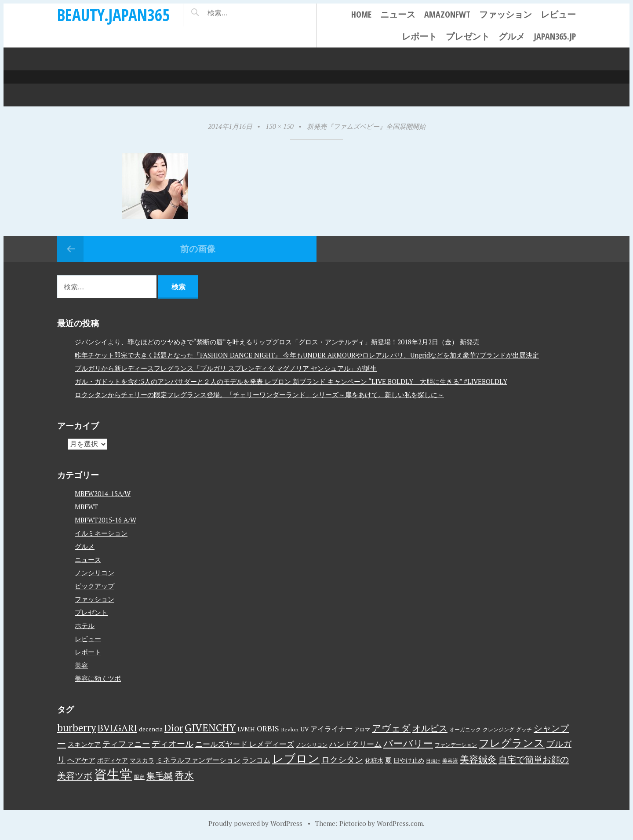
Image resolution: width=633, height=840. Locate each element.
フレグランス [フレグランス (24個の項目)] (512, 743)
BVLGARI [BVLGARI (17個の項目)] (117, 728)
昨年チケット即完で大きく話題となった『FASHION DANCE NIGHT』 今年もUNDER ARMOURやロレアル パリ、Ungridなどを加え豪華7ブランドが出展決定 (307, 355)
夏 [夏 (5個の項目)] (388, 760)
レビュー (558, 14)
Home (361, 14)
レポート (419, 36)
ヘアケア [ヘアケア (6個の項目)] (81, 760)
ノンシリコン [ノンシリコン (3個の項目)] (312, 745)
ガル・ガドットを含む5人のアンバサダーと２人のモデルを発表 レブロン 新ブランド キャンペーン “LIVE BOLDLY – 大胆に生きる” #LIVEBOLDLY (291, 381)
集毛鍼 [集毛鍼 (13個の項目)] (160, 776)
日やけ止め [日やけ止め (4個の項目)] (409, 760)
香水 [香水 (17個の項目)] (184, 775)
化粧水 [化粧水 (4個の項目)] (374, 760)
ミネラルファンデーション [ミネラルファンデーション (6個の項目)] (198, 760)
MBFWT (86, 507)
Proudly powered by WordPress (255, 823)
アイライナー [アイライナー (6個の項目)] (331, 729)
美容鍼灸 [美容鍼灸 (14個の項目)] (478, 759)
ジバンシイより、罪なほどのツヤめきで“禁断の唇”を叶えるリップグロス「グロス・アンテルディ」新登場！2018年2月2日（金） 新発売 (277, 342)
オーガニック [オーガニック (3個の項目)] (465, 729)
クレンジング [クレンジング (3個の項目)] (498, 729)
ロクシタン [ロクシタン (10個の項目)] (342, 760)
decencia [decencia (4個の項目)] (151, 729)
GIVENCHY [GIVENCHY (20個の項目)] (210, 727)
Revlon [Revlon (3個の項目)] (290, 729)
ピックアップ (95, 586)
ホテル (85, 625)
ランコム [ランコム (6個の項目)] (256, 760)
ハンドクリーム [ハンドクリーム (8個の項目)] (355, 744)
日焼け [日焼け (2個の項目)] (433, 761)
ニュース (398, 14)
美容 (81, 665)
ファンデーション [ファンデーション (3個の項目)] (456, 745)
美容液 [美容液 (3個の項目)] (450, 761)
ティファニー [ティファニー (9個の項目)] (126, 744)
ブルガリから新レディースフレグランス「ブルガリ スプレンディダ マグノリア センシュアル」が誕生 (226, 368)
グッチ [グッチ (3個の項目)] (524, 729)
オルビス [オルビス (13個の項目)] (430, 728)
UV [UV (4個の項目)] (304, 729)
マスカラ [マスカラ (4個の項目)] (142, 760)
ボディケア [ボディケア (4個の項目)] (113, 760)
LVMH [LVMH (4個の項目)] (246, 729)
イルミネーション (101, 533)
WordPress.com (400, 823)
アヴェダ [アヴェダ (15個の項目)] (391, 728)
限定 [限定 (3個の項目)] (139, 777)
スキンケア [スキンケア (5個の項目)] (84, 744)
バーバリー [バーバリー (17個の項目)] (408, 743)
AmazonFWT (447, 14)
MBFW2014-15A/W (103, 493)
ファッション (506, 14)
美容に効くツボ (98, 678)
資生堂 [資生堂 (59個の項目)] (113, 774)
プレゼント (468, 36)
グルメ (512, 36)
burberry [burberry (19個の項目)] (76, 728)
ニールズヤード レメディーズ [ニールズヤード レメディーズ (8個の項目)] (245, 744)
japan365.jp (555, 36)
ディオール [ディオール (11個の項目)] (173, 744)
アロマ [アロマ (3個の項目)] (362, 729)
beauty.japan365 (113, 15)
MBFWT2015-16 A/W (105, 520)
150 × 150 (280, 126)
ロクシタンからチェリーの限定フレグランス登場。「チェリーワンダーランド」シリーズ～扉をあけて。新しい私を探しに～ (259, 394)
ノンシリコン (95, 573)
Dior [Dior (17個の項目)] (174, 728)
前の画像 (198, 249)
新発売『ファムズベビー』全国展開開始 (366, 126)
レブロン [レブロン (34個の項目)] (296, 758)
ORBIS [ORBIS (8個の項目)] (268, 729)
